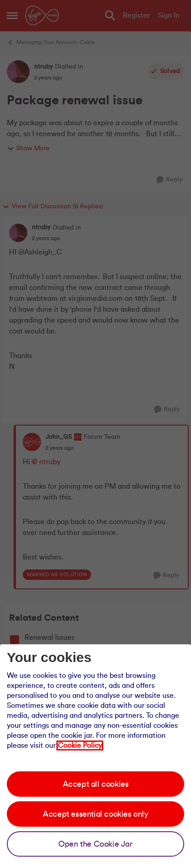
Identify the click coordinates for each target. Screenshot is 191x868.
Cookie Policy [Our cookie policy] (80, 745)
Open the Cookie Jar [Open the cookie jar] (95, 844)
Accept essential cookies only (95, 814)
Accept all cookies (96, 784)
